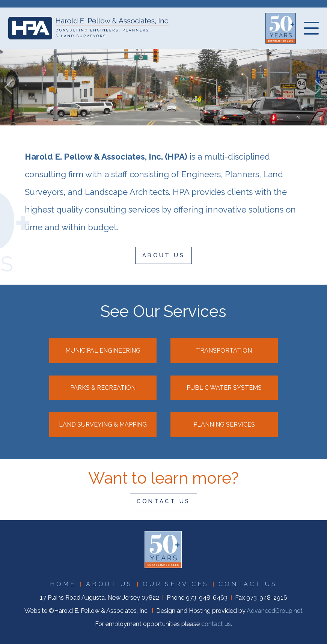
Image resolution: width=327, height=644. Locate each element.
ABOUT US (163, 255)
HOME (63, 584)
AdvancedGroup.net (275, 611)
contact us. (217, 624)
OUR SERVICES (176, 584)
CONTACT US (163, 501)
